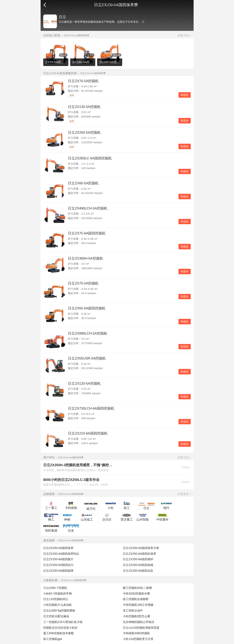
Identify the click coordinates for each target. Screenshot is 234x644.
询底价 (185, 95)
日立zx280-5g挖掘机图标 (59, 610)
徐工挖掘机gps (53, 639)
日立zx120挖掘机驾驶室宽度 (141, 628)
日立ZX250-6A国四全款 (138, 571)
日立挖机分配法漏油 (56, 616)
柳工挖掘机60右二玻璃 (137, 588)
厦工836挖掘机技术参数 (59, 633)
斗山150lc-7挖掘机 (55, 588)
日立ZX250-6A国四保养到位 (61, 554)
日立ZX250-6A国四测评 (138, 559)
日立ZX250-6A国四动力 (58, 565)
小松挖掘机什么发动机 (58, 605)
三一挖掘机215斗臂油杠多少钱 (63, 622)
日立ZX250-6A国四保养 (58, 548)
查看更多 (183, 494)
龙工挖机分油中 (133, 610)
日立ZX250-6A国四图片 (58, 559)
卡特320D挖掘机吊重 (136, 594)
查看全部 (183, 35)
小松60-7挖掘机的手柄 (58, 594)
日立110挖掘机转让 (56, 599)
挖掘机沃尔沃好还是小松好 (60, 628)
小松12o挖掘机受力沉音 (138, 639)
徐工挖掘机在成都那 (136, 599)
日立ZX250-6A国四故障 (58, 571)
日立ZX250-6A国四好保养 (139, 554)
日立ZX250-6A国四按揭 (138, 565)
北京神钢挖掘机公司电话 (139, 622)
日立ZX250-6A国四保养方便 (141, 548)
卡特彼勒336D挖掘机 (136, 633)
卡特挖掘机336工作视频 (138, 605)
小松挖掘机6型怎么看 (136, 616)
